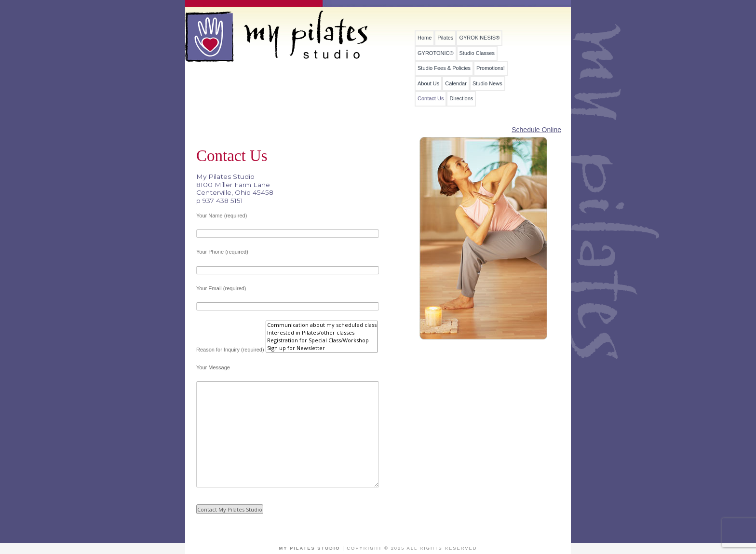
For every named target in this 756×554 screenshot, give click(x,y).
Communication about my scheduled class (322, 325)
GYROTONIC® (436, 53)
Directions (461, 99)
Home (425, 38)
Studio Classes (477, 53)
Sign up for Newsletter (322, 348)
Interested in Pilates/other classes (322, 333)
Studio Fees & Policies (444, 68)
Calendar (456, 84)
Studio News (487, 84)
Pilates (445, 38)
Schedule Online (536, 130)
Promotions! (491, 68)
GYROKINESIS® (479, 38)
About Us (428, 84)
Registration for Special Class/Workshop (322, 340)
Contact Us (431, 99)
